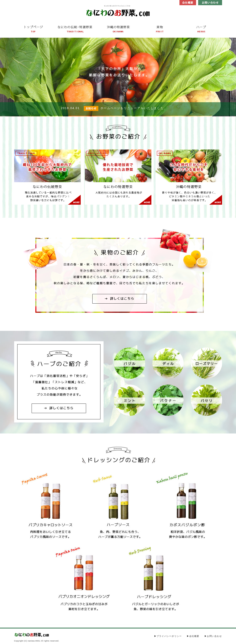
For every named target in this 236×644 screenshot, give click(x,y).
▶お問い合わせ (213, 636)
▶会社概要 (193, 636)
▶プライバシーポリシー (168, 636)
